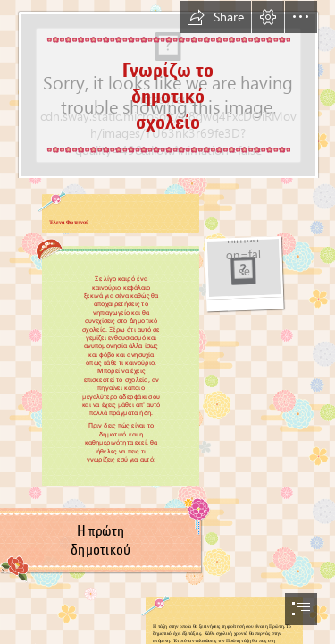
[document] (167, 322)
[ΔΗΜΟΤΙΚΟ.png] (167, 89)
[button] (215, 17)
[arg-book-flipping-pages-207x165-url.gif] (243, 274)
